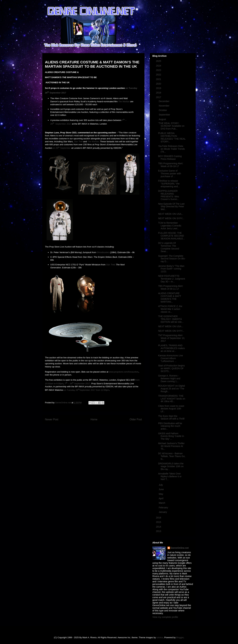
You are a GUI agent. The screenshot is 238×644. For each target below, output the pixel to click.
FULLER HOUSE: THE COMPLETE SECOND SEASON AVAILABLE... (172, 236)
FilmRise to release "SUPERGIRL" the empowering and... (169, 184)
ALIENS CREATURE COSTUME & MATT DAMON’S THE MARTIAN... (170, 297)
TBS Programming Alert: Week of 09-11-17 (171, 287)
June (161, 489)
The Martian (124, 101)
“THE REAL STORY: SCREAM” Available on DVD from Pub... (171, 126)
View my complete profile (165, 617)
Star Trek (78, 142)
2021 (159, 79)
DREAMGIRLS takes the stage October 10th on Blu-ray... (171, 466)
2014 (159, 527)
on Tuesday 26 (71, 390)
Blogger (180, 637)
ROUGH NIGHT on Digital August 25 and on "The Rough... (172, 389)
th (48, 92)
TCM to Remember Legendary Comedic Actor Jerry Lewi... (170, 226)
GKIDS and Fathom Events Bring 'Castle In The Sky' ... (171, 436)
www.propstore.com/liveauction (124, 372)
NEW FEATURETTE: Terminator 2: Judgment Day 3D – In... (172, 279)
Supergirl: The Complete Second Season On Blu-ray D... (172, 259)
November (164, 106)
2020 (159, 84)
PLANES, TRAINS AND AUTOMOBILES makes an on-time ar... (171, 348)
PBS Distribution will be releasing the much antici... (170, 426)
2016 (159, 518)
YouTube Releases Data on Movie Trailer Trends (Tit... (171, 149)
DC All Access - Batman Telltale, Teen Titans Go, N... (172, 456)
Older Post (136, 419)
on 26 (55, 148)
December (164, 101)
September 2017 (58, 93)
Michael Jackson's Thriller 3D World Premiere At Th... (171, 446)
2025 (159, 61)
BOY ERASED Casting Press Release (170, 158)
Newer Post (52, 419)
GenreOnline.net (180, 548)
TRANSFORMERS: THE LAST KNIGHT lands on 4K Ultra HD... (172, 399)
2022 (159, 75)
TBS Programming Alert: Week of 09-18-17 (171, 165)
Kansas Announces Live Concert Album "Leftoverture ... (170, 358)
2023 (159, 70)
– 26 (70, 384)
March (162, 503)
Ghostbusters (103, 252)
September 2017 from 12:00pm (94, 390)
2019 (159, 88)
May (161, 494)
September (65, 148)
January (163, 512)
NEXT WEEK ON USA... (171, 214)
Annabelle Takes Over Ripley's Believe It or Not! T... (170, 476)
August (163, 119)
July (161, 485)
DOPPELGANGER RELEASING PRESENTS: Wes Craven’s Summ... (169, 195)
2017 (159, 97)
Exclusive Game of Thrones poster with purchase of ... (170, 174)
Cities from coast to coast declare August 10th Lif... (171, 409)
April (161, 498)
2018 (159, 93)
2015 (159, 522)
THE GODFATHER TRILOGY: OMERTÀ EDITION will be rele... (171, 319)
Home (94, 419)
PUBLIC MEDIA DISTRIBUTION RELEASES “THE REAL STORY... (172, 137)
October (163, 110)
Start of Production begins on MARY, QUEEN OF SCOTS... (171, 368)
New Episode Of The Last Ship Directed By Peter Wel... (171, 207)
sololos (160, 637)
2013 (159, 531)
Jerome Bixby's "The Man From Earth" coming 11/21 (171, 269)
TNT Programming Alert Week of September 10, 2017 (172, 338)
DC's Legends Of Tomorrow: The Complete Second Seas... (169, 247)
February (164, 508)
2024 (159, 66)
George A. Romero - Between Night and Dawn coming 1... (169, 378)
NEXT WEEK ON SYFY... (171, 218)
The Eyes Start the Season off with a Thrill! (171, 417)
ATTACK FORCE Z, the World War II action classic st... (170, 309)
